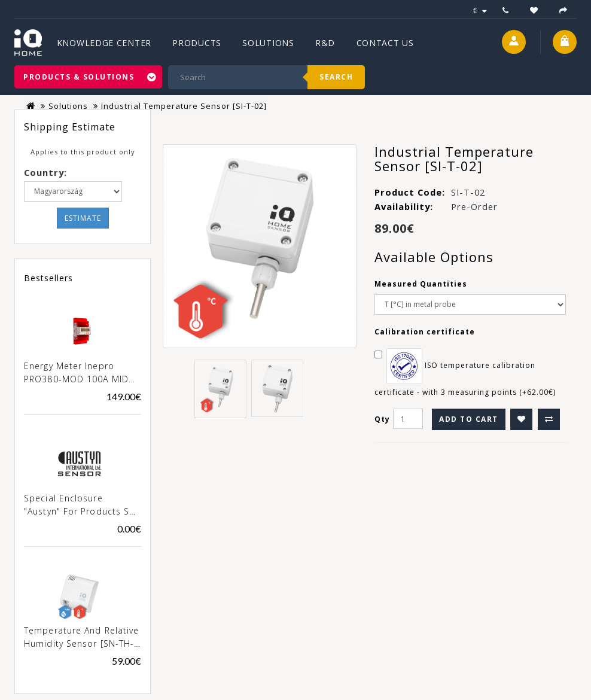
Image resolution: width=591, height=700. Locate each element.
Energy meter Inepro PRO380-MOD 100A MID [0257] (76, 373)
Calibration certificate (425, 332)
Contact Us (385, 43)
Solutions (268, 43)
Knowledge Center (104, 43)
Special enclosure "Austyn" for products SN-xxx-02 (82, 506)
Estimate (83, 218)
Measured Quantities (421, 284)
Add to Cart (469, 419)
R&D (325, 43)
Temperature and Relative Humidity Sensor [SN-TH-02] (81, 638)
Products (197, 43)
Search (336, 77)
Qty (382, 419)
